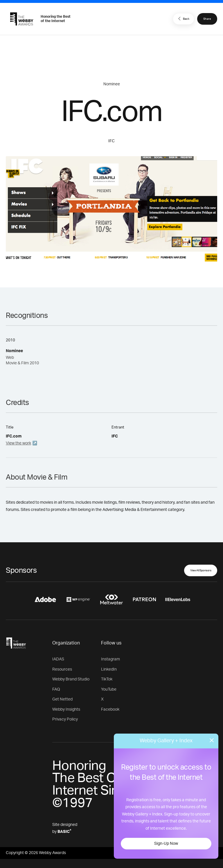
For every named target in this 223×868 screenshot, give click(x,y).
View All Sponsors (201, 570)
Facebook (110, 709)
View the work (18, 443)
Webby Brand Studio (71, 679)
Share (207, 19)
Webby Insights (66, 709)
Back (183, 19)
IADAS (58, 659)
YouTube (109, 689)
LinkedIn (109, 669)
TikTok (107, 679)
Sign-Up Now (166, 844)
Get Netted (62, 699)
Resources (62, 669)
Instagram (110, 659)
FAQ (56, 689)
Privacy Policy (65, 719)
